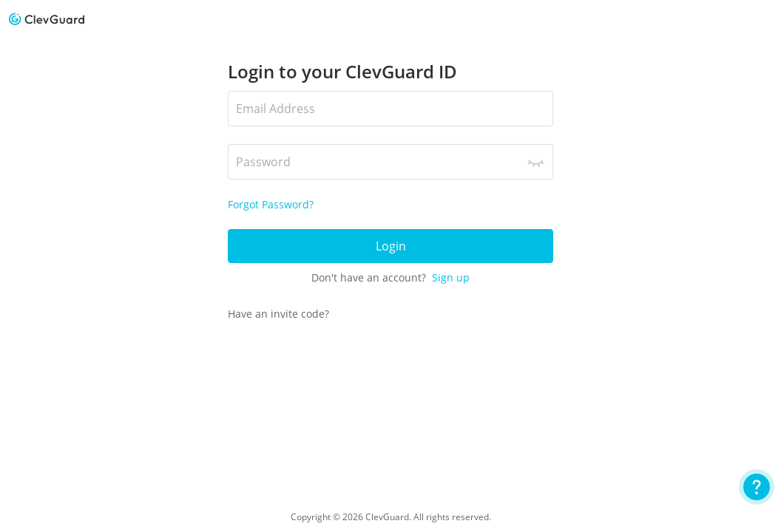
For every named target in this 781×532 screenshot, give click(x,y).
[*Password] (390, 162)
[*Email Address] (390, 109)
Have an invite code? (278, 314)
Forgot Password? (271, 204)
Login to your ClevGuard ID (342, 71)
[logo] (47, 19)
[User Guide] (757, 487)
